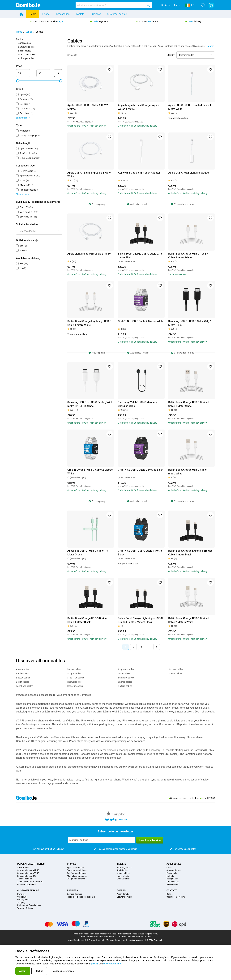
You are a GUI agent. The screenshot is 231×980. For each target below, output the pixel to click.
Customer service (117, 14)
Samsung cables (26, 47)
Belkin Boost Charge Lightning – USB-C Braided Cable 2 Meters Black (140, 620)
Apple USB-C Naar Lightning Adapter (189, 173)
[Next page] (157, 647)
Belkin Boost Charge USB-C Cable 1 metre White (188, 472)
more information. (144, 936)
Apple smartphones (76, 868)
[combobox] (114, 5)
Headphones (172, 879)
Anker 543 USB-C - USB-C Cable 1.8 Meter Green (88, 553)
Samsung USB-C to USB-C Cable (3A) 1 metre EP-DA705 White (90, 404)
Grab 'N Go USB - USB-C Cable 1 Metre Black (140, 553)
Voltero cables (125, 686)
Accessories (63, 14)
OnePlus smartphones (77, 873)
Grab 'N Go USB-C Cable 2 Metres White (141, 321)
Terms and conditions (116, 940)
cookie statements (112, 964)
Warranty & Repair (25, 908)
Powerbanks (172, 873)
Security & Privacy (124, 897)
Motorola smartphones (77, 876)
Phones (72, 864)
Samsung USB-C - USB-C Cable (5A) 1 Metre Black (190, 323)
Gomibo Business (75, 894)
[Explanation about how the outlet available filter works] (37, 240)
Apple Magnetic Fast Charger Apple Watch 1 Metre (138, 107)
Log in (177, 5)
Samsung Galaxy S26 (27, 876)
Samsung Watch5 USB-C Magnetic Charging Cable (138, 404)
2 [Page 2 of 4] (133, 647)
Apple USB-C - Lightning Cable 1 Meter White (90, 175)
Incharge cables (26, 58)
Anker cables (22, 669)
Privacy (92, 940)
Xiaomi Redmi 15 (25, 879)
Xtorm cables (176, 673)
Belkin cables (25, 51)
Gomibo (121, 890)
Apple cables (24, 43)
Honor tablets (123, 876)
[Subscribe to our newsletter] (101, 840)
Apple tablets (122, 870)
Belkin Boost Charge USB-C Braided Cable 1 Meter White (189, 404)
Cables (29, 32)
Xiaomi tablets (123, 873)
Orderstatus (22, 897)
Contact (172, 890)
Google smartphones (76, 879)
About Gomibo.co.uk (77, 940)
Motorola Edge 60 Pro (27, 884)
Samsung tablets (124, 868)
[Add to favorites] (110, 69)
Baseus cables (23, 678)
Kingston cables (126, 669)
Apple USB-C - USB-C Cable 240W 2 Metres (88, 107)
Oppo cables (124, 673)
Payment (21, 894)
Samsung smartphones (77, 870)
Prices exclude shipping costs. (145, 934)
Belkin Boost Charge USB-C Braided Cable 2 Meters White (189, 620)
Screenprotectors (174, 870)
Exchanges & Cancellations (29, 905)
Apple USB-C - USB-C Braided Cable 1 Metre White (190, 107)
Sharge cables (125, 682)
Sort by (171, 55)
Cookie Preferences (136, 940)
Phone (46, 14)
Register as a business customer (81, 897)
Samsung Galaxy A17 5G (28, 870)
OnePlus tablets (124, 879)
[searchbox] (111, 5)
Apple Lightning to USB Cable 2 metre (89, 254)
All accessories (173, 884)
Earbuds (170, 876)
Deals (33, 14)
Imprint (101, 940)
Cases (169, 868)
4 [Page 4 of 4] (149, 647)
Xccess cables (176, 669)
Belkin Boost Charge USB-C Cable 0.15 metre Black (140, 256)
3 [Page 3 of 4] (141, 647)
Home (19, 32)
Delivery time (23, 900)
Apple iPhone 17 (24, 868)
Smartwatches (173, 882)
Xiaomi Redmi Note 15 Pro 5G (30, 882)
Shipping (21, 903)
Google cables (74, 673)
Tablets (80, 14)
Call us (169, 894)
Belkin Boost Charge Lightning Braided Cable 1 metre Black (190, 553)
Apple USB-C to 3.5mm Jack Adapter (139, 173)
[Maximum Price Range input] (43, 73)
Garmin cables (74, 669)
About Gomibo (123, 894)
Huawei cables (74, 682)
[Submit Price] (58, 73)
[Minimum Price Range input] (23, 73)
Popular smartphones (31, 864)
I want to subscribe (150, 840)
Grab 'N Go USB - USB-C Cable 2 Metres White (90, 472)
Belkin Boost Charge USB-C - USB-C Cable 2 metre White (188, 256)
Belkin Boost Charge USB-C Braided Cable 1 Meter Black (88, 620)
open (201, 798)
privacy (95, 964)
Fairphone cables (25, 686)
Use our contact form (176, 897)
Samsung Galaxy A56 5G (28, 873)
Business (166, 5)
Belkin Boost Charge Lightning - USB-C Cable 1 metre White (89, 323)
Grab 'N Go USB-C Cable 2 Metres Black (141, 470)
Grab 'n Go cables (27, 55)
